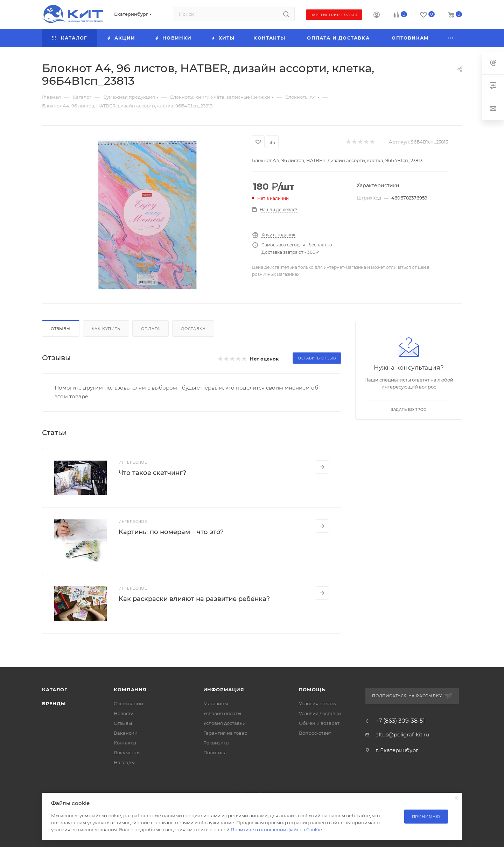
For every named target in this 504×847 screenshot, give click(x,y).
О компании (128, 703)
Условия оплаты (222, 713)
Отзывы (61, 329)
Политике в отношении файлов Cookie (276, 829)
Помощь (312, 689)
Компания (130, 689)
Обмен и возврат (319, 723)
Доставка (193, 329)
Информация (224, 689)
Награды (124, 762)
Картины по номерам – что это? (171, 532)
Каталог (55, 689)
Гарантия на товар (225, 733)
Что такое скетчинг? (152, 473)
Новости (124, 713)
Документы (127, 752)
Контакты (125, 743)
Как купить (106, 329)
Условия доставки (225, 723)
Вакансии (126, 733)
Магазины (216, 703)
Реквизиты (216, 743)
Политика (215, 752)
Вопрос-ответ (315, 733)
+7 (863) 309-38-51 (400, 721)
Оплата (150, 329)
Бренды (54, 703)
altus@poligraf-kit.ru (402, 734)
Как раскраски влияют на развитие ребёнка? (194, 599)
